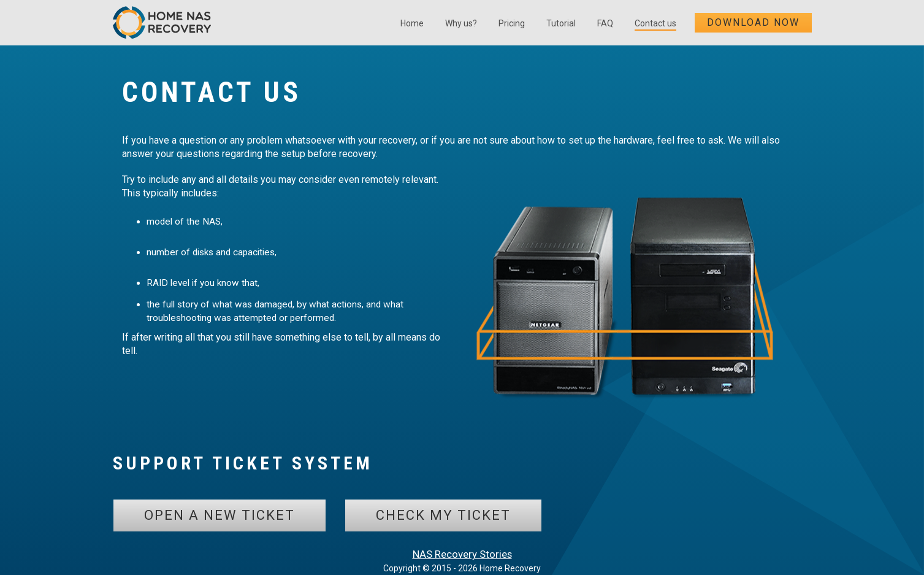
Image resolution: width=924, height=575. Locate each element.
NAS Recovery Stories (462, 554)
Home (412, 23)
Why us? (461, 23)
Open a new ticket (220, 515)
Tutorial (561, 23)
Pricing (512, 23)
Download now (753, 22)
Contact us (655, 23)
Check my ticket (443, 515)
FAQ (605, 23)
